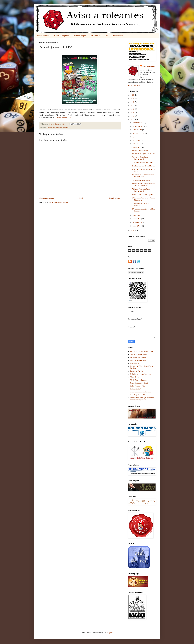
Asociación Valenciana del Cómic (142, 351)
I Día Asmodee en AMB (141, 150)
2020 (133, 95)
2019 (133, 99)
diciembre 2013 (138, 123)
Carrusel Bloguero (61, 36)
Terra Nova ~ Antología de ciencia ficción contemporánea (142, 399)
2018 (133, 102)
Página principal (44, 36)
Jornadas (49, 127)
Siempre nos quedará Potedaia (141, 392)
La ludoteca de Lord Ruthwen (140, 374)
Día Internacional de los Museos (143, 166)
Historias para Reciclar (138, 360)
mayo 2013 (137, 147)
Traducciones (118, 36)
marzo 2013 (137, 219)
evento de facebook (64, 118)
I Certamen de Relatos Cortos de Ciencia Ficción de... (144, 185)
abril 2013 (136, 215)
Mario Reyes (135, 377)
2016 (133, 109)
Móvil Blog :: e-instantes (139, 380)
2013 (133, 120)
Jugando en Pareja (136, 371)
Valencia (66, 127)
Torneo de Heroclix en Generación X (140, 158)
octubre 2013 (137, 130)
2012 (133, 230)
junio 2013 (137, 144)
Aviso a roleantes (149, 67)
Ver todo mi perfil (134, 85)
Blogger (109, 633)
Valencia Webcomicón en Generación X (141, 190)
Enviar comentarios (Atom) (58, 202)
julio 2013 (136, 140)
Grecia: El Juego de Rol (138, 354)
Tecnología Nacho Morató (139, 395)
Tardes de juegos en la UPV (142, 180)
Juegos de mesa (58, 127)
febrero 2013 (137, 222)
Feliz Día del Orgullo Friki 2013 (143, 154)
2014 (133, 116)
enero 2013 (137, 226)
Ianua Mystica (135, 363)
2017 (133, 106)
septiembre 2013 (139, 133)
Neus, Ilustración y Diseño (139, 383)
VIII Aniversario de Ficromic (142, 163)
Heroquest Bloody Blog (138, 357)
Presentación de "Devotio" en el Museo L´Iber (143, 176)
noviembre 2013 (139, 126)
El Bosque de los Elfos (99, 36)
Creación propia (79, 36)
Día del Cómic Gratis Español (143, 195)
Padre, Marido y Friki (138, 386)
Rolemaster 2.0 (135, 389)
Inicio (81, 198)
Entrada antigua (114, 198)
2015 (133, 113)
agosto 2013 (137, 137)
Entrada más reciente (47, 198)
